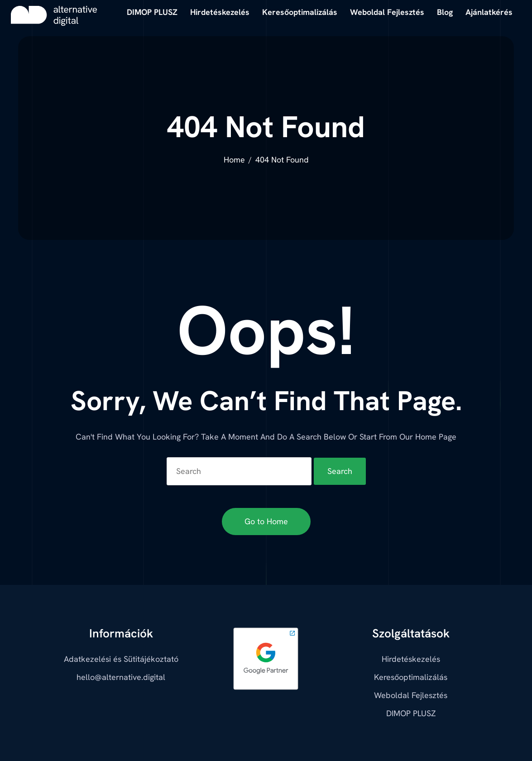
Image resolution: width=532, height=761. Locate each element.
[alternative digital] (54, 16)
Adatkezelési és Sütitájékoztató (121, 659)
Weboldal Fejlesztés (411, 695)
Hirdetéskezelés (411, 659)
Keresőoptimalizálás (411, 677)
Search (340, 471)
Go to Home (266, 521)
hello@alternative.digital (121, 677)
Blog (445, 12)
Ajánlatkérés (489, 12)
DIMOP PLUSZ (411, 713)
